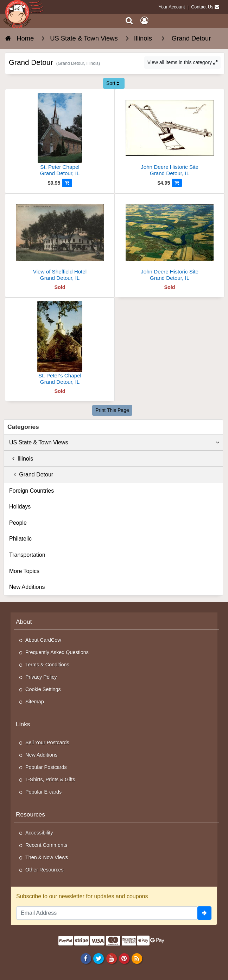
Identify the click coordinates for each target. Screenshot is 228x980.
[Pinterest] (124, 959)
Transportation (27, 555)
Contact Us (202, 7)
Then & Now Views (47, 857)
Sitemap (35, 702)
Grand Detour (31, 474)
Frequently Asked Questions (57, 652)
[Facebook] (86, 959)
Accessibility (39, 833)
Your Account (172, 7)
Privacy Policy (41, 677)
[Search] (129, 21)
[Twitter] (99, 959)
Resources (30, 814)
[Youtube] (111, 959)
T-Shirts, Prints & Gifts (50, 779)
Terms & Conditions (47, 665)
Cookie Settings (43, 689)
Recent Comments (46, 845)
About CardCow (43, 640)
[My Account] (144, 21)
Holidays (20, 507)
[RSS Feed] (137, 959)
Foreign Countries (31, 491)
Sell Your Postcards (47, 742)
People (18, 523)
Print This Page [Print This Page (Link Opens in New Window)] (112, 410)
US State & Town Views (114, 443)
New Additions (27, 587)
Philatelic (20, 539)
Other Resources (45, 870)
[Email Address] (107, 913)
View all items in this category (182, 62)
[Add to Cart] (67, 183)
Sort (113, 83)
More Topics (24, 571)
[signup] (204, 913)
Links (23, 724)
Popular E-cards (43, 792)
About (24, 622)
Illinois (21, 459)
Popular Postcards (46, 767)
